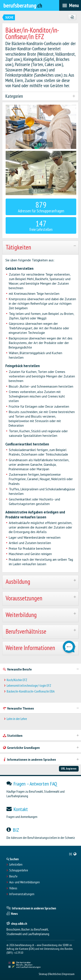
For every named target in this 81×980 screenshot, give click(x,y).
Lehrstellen (16, 865)
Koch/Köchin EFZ (17, 680)
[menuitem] (73, 854)
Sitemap (43, 974)
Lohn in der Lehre (17, 719)
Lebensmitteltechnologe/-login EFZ (29, 686)
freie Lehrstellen (41, 225)
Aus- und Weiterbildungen (25, 882)
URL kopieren (69, 769)
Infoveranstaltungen (22, 894)
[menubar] (70, 5)
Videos (13, 888)
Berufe (13, 876)
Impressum (69, 974)
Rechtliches (55, 974)
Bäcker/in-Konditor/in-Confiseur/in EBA (31, 691)
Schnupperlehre (19, 870)
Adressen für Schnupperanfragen (41, 206)
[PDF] (72, 17)
